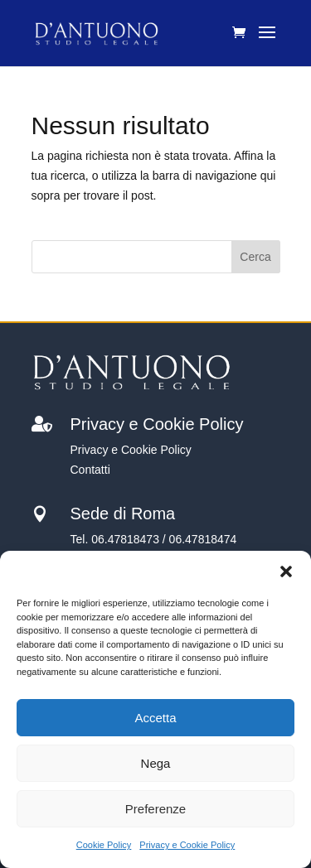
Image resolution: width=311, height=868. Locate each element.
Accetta (155, 718)
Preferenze (155, 809)
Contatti (90, 470)
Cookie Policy (104, 845)
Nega (156, 763)
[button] (286, 571)
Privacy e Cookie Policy (187, 845)
